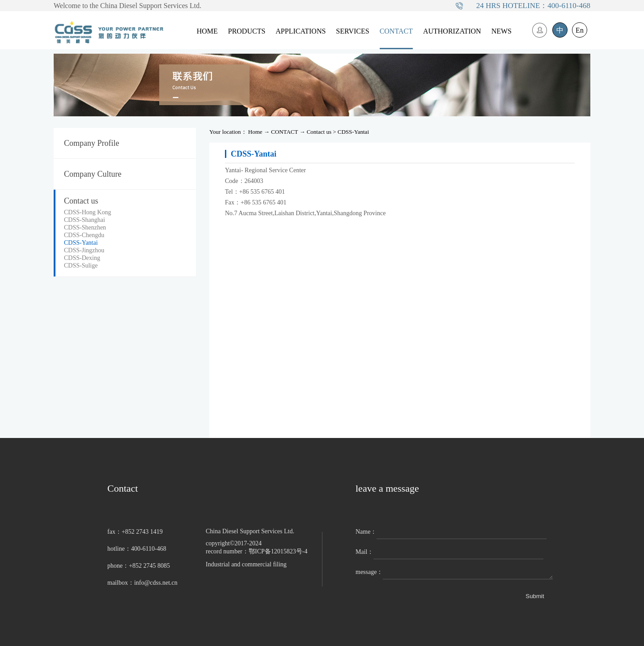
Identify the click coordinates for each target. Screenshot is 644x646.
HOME (207, 31)
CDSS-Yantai (353, 132)
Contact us (319, 132)
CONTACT (284, 132)
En (580, 30)
